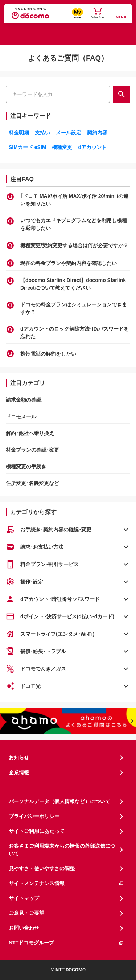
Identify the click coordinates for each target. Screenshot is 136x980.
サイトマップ (24, 898)
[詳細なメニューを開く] (121, 14)
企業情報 (19, 772)
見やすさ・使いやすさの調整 (42, 868)
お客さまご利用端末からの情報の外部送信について (62, 850)
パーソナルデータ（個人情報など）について (59, 801)
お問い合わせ (24, 928)
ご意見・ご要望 (26, 913)
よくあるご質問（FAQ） (68, 58)
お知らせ (19, 757)
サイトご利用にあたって (37, 831)
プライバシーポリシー (34, 816)
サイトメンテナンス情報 (66, 883)
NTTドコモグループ (66, 943)
